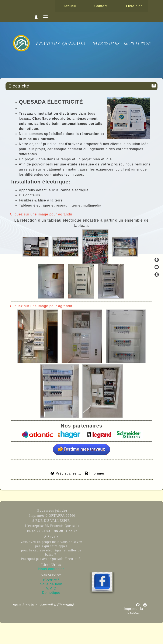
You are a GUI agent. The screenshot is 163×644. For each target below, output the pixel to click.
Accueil (47, 605)
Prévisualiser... (66, 473)
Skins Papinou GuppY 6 (64, 636)
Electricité (20, 86)
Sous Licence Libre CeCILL (108, 631)
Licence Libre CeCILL (101, 636)
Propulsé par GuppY (48, 631)
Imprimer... (96, 473)
